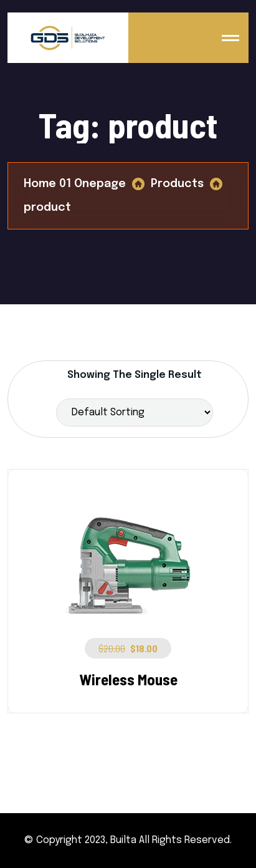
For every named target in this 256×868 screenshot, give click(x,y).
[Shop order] (135, 412)
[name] (230, 38)
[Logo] (68, 38)
